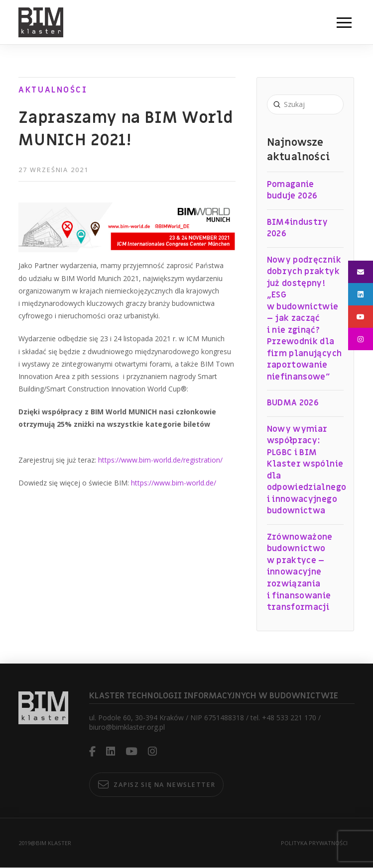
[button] (344, 22)
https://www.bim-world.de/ (174, 483)
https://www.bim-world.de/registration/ (160, 460)
